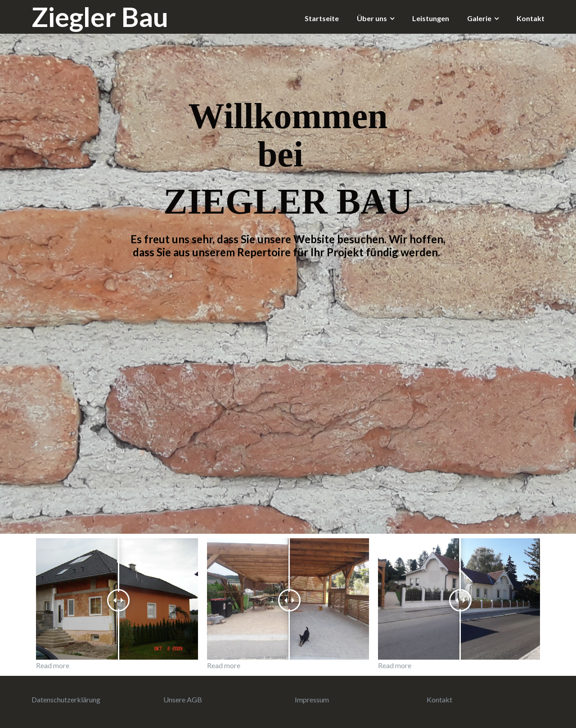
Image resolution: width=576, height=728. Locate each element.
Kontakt (531, 18)
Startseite (322, 18)
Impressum (312, 699)
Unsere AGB (183, 699)
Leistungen (431, 18)
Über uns (372, 18)
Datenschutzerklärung (66, 699)
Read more (53, 665)
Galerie (479, 18)
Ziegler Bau (100, 17)
